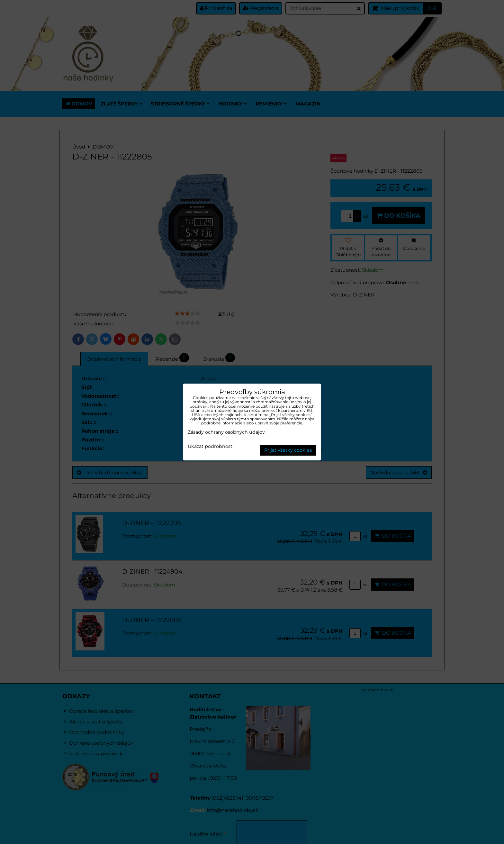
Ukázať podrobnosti (211, 447)
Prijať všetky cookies (288, 450)
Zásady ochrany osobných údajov (226, 432)
